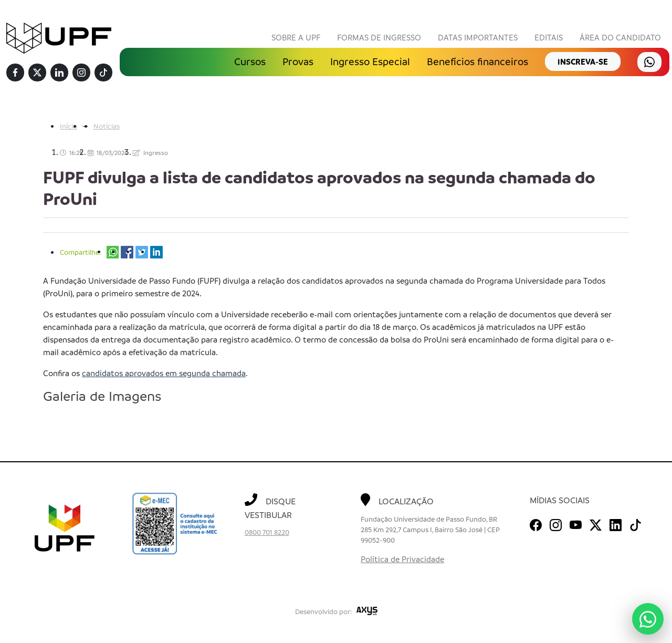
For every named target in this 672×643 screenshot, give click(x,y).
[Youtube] (576, 523)
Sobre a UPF (296, 37)
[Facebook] (15, 73)
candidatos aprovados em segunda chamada (164, 374)
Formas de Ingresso (379, 37)
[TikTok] (103, 73)
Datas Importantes (478, 37)
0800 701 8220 (267, 532)
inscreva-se (583, 61)
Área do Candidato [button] (620, 37)
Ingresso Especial (370, 61)
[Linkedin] (59, 73)
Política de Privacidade (402, 559)
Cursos (250, 61)
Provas (298, 61)
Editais (549, 37)
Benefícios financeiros (477, 61)
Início (69, 126)
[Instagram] (81, 73)
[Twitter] (37, 73)
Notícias (107, 126)
